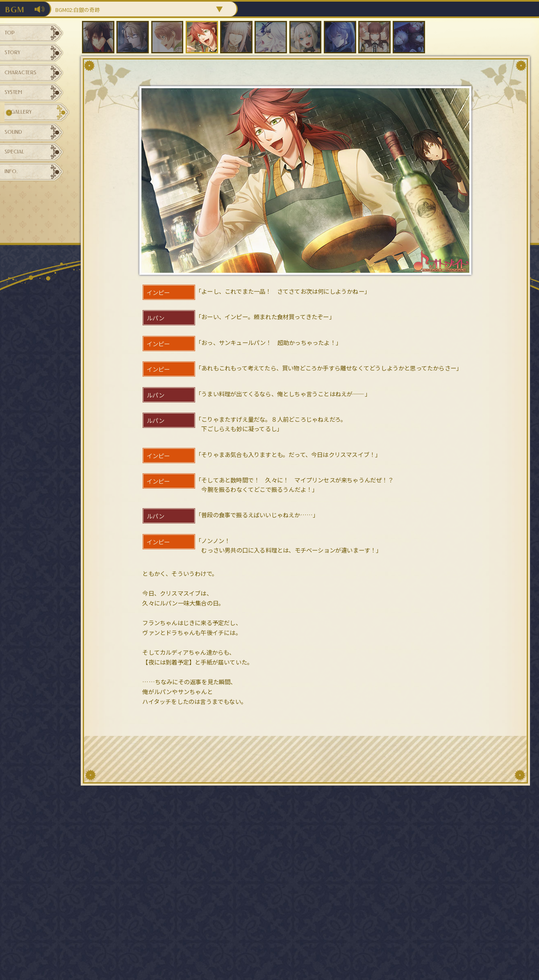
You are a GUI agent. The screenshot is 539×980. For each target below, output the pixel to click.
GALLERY (27, 143)
